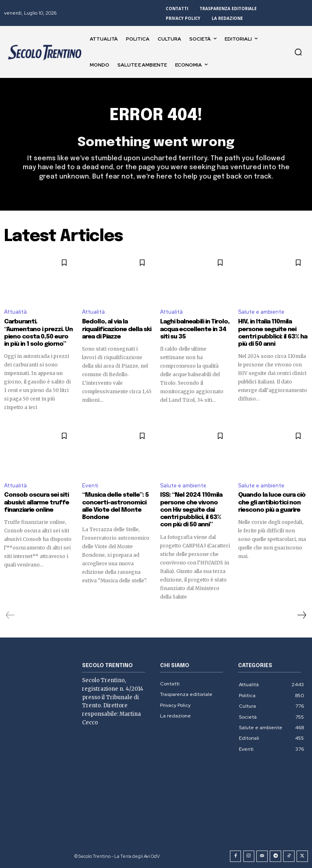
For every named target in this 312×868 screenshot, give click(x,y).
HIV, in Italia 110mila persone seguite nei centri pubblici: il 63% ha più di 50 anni (272, 333)
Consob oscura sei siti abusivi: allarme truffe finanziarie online (36, 502)
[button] (298, 52)
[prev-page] (10, 614)
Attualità (15, 312)
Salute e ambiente (261, 312)
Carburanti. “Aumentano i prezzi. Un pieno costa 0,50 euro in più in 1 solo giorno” (39, 333)
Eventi (90, 485)
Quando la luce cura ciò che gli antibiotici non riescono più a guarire (272, 502)
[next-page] (301, 614)
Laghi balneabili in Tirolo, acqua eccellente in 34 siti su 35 (194, 330)
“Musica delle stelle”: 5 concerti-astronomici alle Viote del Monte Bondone (116, 506)
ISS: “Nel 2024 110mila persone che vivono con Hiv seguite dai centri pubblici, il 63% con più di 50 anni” (195, 510)
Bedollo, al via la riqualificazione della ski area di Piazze (117, 330)
